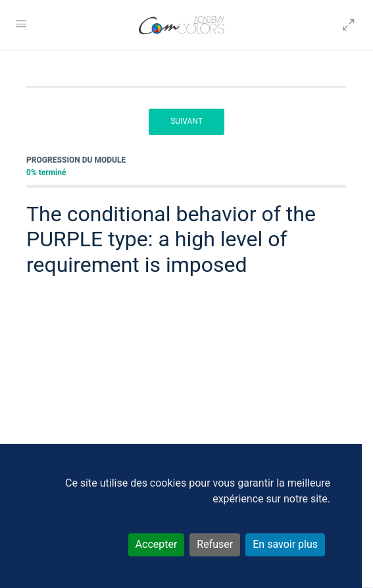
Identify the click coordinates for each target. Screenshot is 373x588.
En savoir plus (285, 544)
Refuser (215, 544)
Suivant (186, 121)
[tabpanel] (186, 387)
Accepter (157, 544)
